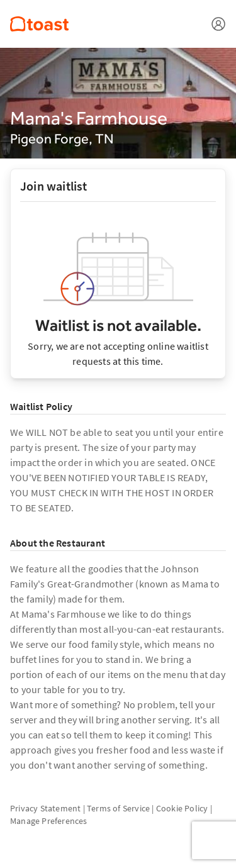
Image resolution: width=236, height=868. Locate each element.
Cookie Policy (182, 808)
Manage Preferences (49, 821)
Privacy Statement (45, 808)
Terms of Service (118, 808)
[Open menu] (218, 24)
